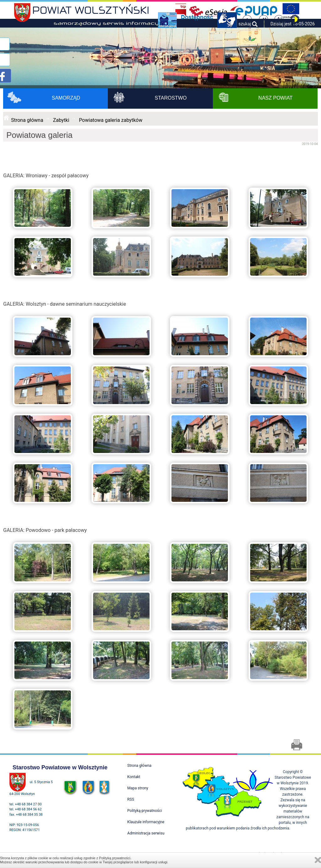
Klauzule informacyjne (146, 822)
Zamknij (318, 860)
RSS (131, 799)
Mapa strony (138, 788)
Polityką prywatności (115, 858)
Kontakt (134, 777)
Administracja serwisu (146, 833)
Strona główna (27, 120)
